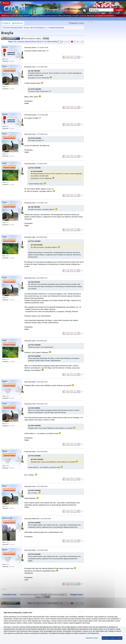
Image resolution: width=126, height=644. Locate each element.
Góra (82, 57)
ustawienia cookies (92, 638)
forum (6, 3)
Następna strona (76, 595)
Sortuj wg (60, 595)
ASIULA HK (7, 518)
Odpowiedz (11, 38)
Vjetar (5, 381)
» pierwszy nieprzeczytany (26, 42)
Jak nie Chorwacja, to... (39, 28)
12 (82, 42)
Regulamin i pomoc (77, 23)
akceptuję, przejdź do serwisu (112, 638)
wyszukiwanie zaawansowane (98, 13)
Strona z (41, 42)
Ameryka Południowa (56, 28)
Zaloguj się (7, 23)
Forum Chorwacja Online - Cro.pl (16, 28)
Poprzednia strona (10, 595)
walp (4, 163)
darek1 (5, 47)
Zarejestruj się (19, 23)
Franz (5, 67)
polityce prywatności (80, 633)
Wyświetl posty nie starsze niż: (37, 595)
